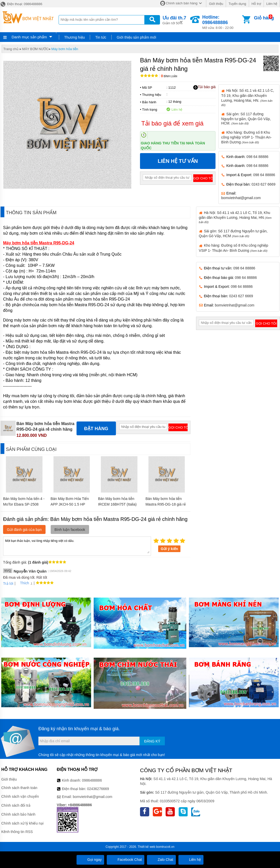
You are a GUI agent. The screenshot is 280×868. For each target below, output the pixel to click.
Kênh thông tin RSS (17, 832)
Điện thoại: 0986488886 (21, 4)
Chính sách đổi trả (16, 805)
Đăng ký (152, 741)
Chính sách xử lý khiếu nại (22, 823)
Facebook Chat (126, 860)
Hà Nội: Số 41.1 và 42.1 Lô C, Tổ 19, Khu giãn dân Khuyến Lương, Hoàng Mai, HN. (247, 97)
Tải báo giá (204, 87)
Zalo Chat (161, 860)
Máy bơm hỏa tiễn (65, 49)
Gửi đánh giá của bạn (24, 530)
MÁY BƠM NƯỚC (35, 49)
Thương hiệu (74, 37)
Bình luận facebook (70, 530)
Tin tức (101, 37)
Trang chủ (11, 49)
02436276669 (98, 789)
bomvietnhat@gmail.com (241, 198)
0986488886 (92, 780)
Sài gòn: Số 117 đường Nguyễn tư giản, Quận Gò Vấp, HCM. (246, 119)
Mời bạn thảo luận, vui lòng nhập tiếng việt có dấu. (77, 546)
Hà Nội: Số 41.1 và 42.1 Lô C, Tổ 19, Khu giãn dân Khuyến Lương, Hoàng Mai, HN (235, 217)
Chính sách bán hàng (182, 3)
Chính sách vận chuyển (20, 796)
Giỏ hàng (264, 18)
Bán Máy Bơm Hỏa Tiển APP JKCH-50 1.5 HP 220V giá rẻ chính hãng (70, 504)
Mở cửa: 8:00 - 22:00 (222, 22)
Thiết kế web (147, 847)
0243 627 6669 (263, 184)
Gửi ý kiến (169, 549)
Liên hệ (272, 4)
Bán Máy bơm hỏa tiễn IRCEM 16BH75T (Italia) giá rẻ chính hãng (117, 504)
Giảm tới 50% (174, 20)
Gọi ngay (90, 860)
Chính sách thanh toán (19, 788)
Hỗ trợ (256, 4)
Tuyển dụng (237, 4)
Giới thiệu (216, 4)
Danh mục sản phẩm (29, 37)
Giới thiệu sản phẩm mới (136, 37)
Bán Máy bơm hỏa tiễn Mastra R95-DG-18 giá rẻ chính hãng (165, 504)
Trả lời (8, 584)
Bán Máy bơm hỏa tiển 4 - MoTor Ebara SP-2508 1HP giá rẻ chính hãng (24, 504)
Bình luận (169, 76)
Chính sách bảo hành (18, 814)
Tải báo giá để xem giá (172, 123)
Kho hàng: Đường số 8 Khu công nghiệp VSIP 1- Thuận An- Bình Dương (246, 137)
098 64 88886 (257, 157)
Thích (23, 583)
